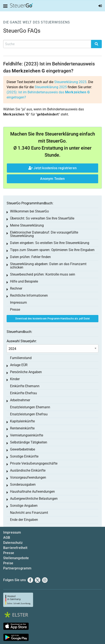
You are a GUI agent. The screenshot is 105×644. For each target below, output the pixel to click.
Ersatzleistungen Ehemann (30, 407)
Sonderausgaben (23, 484)
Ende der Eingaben (24, 520)
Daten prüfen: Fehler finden (30, 257)
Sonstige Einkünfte (24, 456)
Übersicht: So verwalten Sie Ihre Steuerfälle (42, 218)
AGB (7, 538)
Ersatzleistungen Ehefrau (29, 414)
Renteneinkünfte (22, 428)
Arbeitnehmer (20, 400)
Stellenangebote (16, 558)
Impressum (18, 303)
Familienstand (21, 358)
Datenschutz (13, 543)
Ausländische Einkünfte (28, 470)
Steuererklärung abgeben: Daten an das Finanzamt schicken (48, 266)
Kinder (15, 379)
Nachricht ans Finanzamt (29, 513)
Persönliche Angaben (26, 372)
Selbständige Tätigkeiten (29, 442)
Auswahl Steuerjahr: (22, 341)
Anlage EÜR (19, 365)
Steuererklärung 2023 (70, 82)
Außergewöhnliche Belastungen (34, 499)
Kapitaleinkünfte (22, 421)
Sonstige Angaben (24, 506)
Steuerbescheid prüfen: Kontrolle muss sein (43, 274)
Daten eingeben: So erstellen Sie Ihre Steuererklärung (50, 243)
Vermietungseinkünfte (27, 435)
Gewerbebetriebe (23, 449)
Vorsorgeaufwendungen (28, 477)
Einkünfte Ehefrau (23, 393)
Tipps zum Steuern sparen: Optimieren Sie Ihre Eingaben (52, 250)
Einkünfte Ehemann (25, 386)
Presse (15, 310)
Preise (8, 563)
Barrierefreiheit (15, 548)
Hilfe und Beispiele (24, 281)
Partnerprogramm (17, 568)
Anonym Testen (52, 179)
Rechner (16, 288)
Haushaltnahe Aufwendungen (32, 492)
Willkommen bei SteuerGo (29, 211)
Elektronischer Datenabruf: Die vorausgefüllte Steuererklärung (44, 234)
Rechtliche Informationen (29, 295)
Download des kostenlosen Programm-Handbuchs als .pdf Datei (52, 319)
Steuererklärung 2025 (51, 87)
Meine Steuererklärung (27, 225)
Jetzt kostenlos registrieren (52, 168)
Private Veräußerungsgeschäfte (34, 463)
